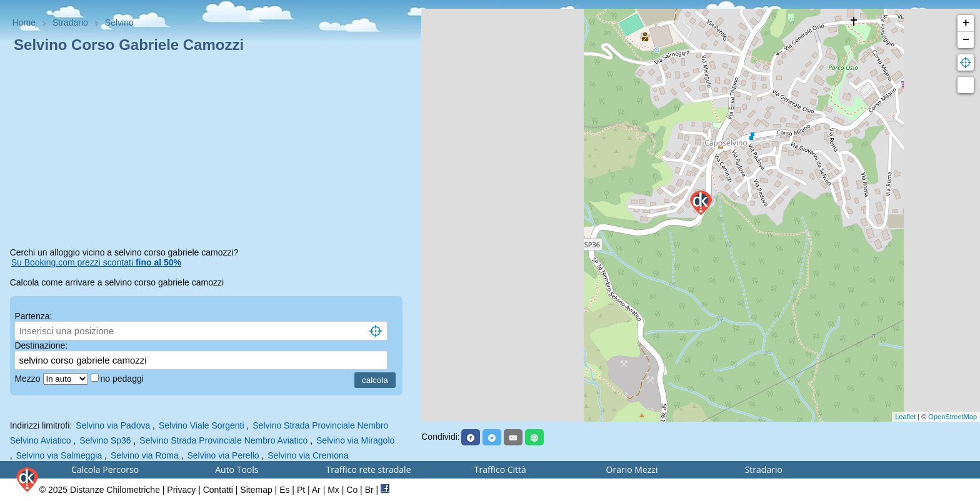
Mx (333, 490)
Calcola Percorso (105, 469)
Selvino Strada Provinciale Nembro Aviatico (223, 440)
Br (369, 490)
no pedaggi (123, 379)
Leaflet (905, 417)
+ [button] (966, 23)
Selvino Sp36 (105, 440)
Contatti (218, 490)
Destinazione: (41, 345)
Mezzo (28, 379)
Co (352, 490)
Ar (316, 490)
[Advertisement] (211, 152)
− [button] (966, 40)
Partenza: (33, 316)
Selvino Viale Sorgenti (202, 425)
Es (284, 490)
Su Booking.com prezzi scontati (96, 262)
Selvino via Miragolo (355, 440)
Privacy (181, 490)
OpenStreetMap (952, 417)
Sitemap (256, 490)
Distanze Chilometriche (115, 490)
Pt (301, 490)
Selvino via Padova (113, 425)
